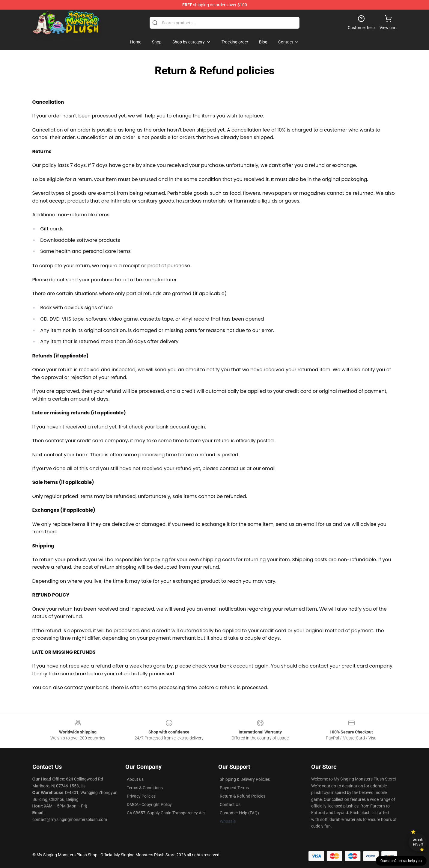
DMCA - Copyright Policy (149, 804)
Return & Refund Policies (243, 796)
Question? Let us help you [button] (401, 861)
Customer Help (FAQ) (239, 813)
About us (135, 779)
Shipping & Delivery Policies (245, 779)
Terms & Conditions (145, 788)
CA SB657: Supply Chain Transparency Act (166, 813)
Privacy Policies (141, 796)
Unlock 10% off (418, 842)
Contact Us (230, 804)
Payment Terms (234, 788)
